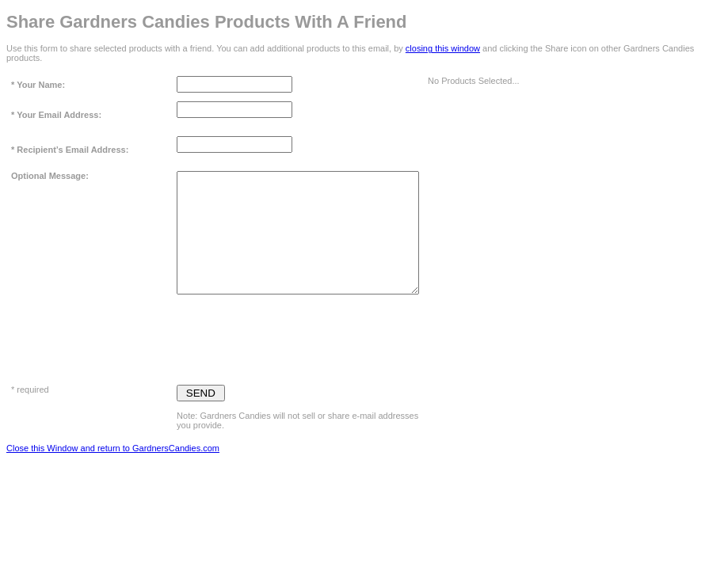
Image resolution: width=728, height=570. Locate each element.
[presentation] (297, 336)
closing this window (443, 48)
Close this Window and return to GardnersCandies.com (113, 448)
